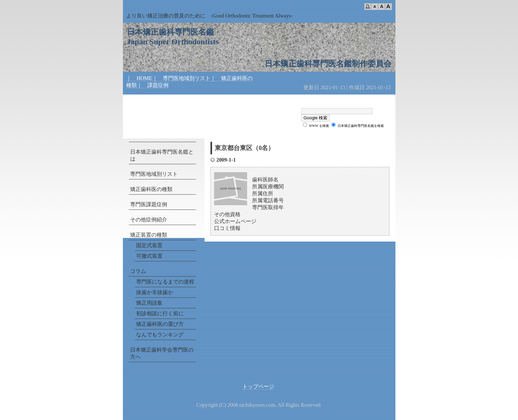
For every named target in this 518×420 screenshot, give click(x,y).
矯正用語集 (149, 303)
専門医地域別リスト (154, 174)
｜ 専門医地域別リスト (181, 78)
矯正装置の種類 (149, 235)
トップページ (258, 386)
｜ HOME (139, 78)
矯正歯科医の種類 (151, 189)
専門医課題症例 (149, 204)
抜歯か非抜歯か (155, 292)
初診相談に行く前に (160, 313)
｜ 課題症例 (153, 85)
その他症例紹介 (149, 220)
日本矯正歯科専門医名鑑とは (162, 155)
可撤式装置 (149, 256)
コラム (138, 271)
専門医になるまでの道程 (165, 282)
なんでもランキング (160, 335)
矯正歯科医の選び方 (160, 324)
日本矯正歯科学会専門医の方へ (162, 353)
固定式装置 (149, 245)
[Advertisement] (203, 108)
